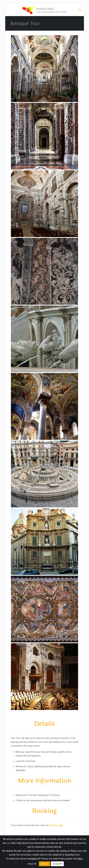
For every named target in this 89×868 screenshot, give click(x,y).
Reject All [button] (32, 864)
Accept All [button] (57, 864)
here (80, 859)
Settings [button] (44, 864)
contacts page (56, 825)
